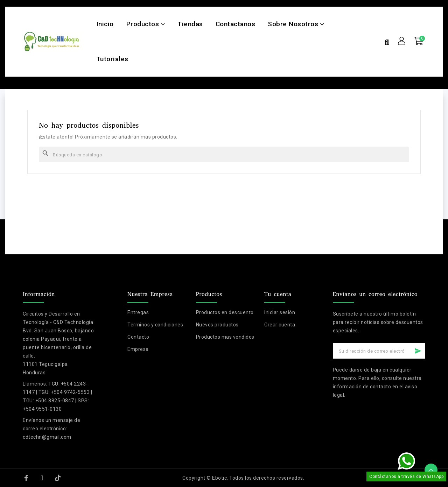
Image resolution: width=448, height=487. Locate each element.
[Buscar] (224, 154)
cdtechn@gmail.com (47, 437)
